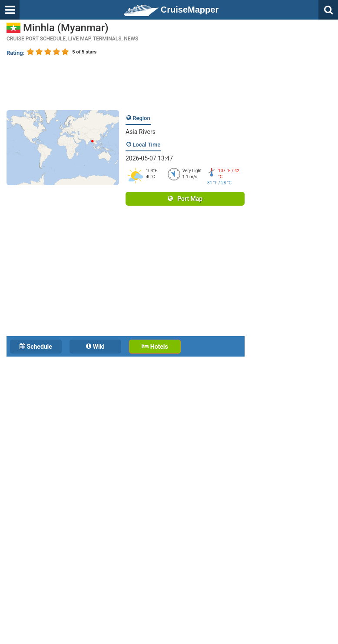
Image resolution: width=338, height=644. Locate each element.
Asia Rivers (141, 132)
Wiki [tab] (95, 347)
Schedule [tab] (36, 347)
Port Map (185, 199)
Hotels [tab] (155, 347)
